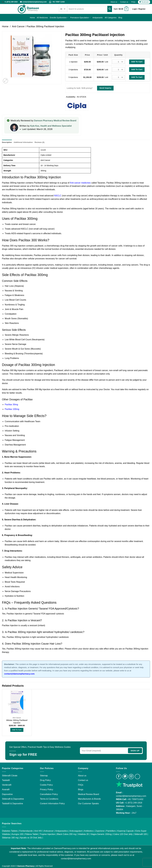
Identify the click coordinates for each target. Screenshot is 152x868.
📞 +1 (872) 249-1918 (10, 2)
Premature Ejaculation (80, 18)
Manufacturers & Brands (89, 799)
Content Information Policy (52, 804)
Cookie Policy (46, 785)
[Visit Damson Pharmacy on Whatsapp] (125, 776)
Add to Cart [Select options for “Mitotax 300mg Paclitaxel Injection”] (17, 730)
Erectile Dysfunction (59, 18)
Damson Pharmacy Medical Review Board (55, 121)
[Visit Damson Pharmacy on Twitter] (137, 776)
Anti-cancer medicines (80, 183)
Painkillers (111, 831)
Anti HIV (38, 831)
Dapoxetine (7, 794)
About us (114, 2)
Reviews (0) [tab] (39, 142)
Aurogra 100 (17, 834)
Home (32, 18)
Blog (120, 18)
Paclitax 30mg (11, 404)
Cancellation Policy (49, 794)
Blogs (81, 789)
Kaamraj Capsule (126, 831)
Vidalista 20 (83, 834)
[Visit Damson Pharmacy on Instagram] (131, 776)
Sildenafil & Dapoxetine (13, 799)
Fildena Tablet (31, 834)
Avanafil (6, 789)
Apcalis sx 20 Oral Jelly (31, 838)
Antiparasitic (98, 18)
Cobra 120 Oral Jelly (123, 834)
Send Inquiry (105, 88)
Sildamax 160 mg (10, 838)
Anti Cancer (18, 26)
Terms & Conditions (49, 799)
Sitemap (44, 775)
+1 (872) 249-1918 (133, 803)
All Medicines (42, 18)
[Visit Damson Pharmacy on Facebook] (119, 776)
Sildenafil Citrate (10, 775)
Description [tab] (7, 142)
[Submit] (110, 9)
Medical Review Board (89, 794)
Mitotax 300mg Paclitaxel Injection (17, 721)
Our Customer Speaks (88, 804)
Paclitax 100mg (12, 409)
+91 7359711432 (135, 799)
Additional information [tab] (23, 142)
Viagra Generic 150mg (101, 834)
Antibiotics (89, 831)
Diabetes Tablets (10, 831)
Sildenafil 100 (141, 834)
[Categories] (63, 9)
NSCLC (58, 196)
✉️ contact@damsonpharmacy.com (34, 2)
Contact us (124, 2)
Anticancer (49, 831)
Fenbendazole (26, 831)
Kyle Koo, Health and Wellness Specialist (51, 126)
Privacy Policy (47, 789)
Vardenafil (7, 785)
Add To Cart (137, 62)
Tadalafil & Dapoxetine (12, 804)
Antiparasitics (61, 831)
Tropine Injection (48, 834)
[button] (121, 9)
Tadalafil (6, 780)
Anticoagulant (76, 831)
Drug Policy (45, 780)
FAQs (133, 2)
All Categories (111, 18)
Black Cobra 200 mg (66, 834)
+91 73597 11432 (57, 2)
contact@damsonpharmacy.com (131, 796)
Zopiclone (100, 831)
